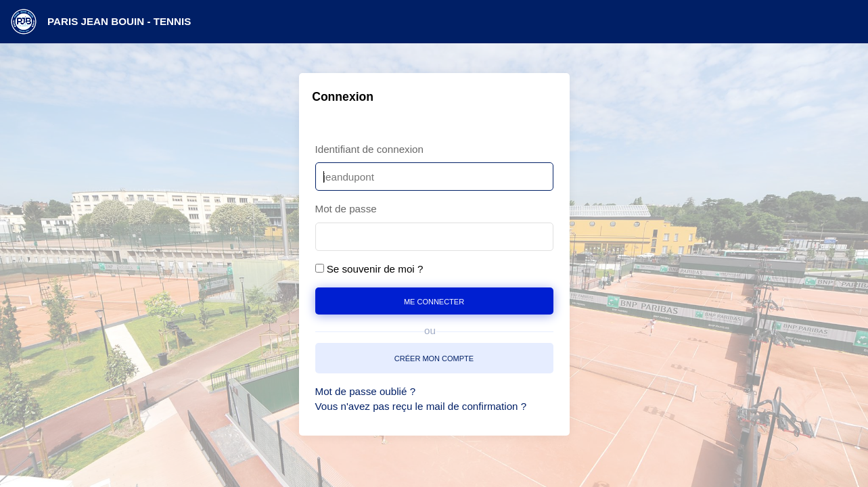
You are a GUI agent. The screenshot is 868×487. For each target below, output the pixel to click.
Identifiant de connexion (369, 149)
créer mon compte (434, 357)
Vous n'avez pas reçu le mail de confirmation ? (421, 406)
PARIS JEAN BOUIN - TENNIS (119, 21)
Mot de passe (346, 209)
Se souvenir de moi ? (375, 269)
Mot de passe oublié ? (366, 391)
